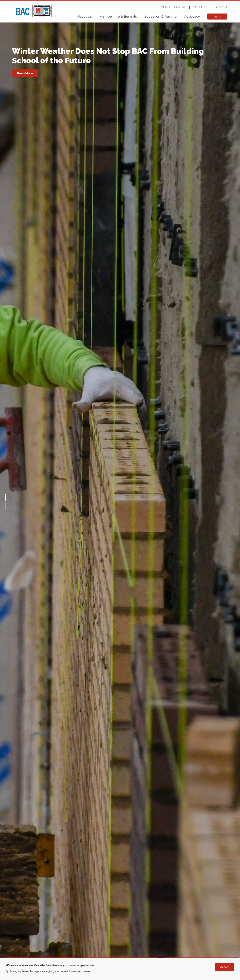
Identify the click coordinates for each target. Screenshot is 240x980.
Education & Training (160, 16)
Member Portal (173, 7)
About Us (84, 16)
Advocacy (192, 16)
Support (200, 7)
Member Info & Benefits (118, 16)
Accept (225, 967)
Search (221, 7)
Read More (25, 73)
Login (217, 17)
